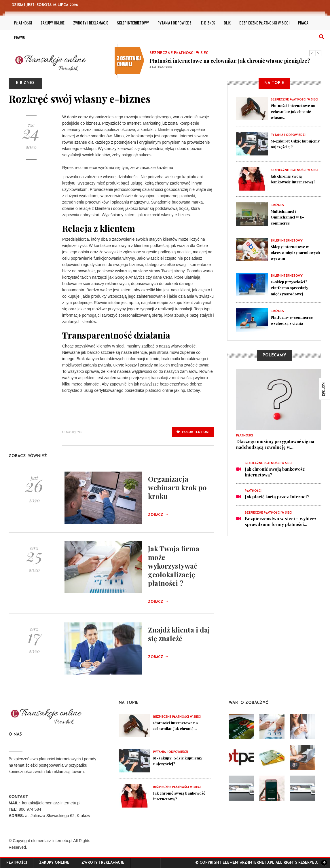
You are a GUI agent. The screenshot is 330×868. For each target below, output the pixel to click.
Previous (312, 53)
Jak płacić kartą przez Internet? (277, 501)
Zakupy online (53, 23)
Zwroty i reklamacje (91, 23)
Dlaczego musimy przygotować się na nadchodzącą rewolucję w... (275, 449)
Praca (303, 23)
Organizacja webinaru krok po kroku (177, 487)
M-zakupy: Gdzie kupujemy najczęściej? (294, 143)
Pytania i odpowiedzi (175, 23)
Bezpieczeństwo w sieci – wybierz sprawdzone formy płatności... (281, 526)
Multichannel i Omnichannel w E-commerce (290, 216)
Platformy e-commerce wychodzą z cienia (295, 324)
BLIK (227, 23)
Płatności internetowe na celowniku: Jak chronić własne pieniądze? (230, 61)
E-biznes (208, 23)
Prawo (20, 37)
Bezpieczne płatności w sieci (264, 23)
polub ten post (193, 432)
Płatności (23, 23)
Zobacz (158, 515)
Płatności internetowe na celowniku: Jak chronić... (179, 725)
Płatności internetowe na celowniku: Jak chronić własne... (293, 111)
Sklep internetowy (133, 23)
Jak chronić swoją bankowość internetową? (289, 181)
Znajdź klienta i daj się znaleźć (179, 634)
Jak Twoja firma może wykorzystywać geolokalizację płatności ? (174, 566)
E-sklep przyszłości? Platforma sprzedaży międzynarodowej (292, 292)
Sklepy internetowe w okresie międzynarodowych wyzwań (293, 254)
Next (318, 53)
